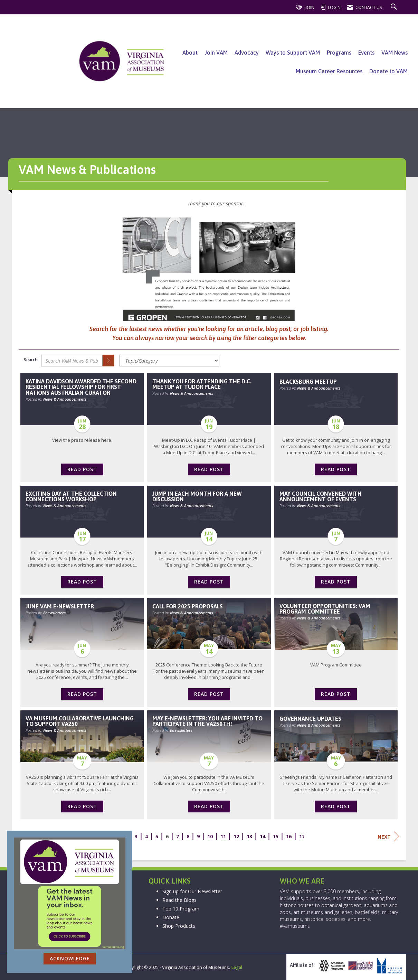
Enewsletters (54, 613)
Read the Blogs (179, 900)
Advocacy (247, 53)
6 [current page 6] (167, 836)
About (190, 53)
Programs (339, 53)
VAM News (395, 53)
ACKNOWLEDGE (70, 958)
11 (223, 836)
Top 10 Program (181, 909)
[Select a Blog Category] (169, 361)
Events (366, 53)
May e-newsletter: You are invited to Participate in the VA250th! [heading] (207, 721)
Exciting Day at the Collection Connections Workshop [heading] (71, 496)
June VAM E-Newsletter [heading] (60, 606)
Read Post (82, 469)
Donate (171, 917)
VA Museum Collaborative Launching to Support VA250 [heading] (80, 721)
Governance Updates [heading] (310, 719)
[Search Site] (395, 7)
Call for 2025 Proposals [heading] (188, 606)
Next (388, 837)
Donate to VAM (388, 71)
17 (302, 836)
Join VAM (216, 53)
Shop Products (179, 926)
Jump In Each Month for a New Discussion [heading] (197, 496)
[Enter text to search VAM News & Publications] (72, 361)
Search (31, 360)
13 (249, 836)
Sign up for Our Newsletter (192, 891)
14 (263, 836)
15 (276, 836)
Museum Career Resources (329, 71)
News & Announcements (65, 399)
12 (236, 836)
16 (289, 836)
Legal (237, 967)
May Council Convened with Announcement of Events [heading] (321, 496)
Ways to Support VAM (293, 53)
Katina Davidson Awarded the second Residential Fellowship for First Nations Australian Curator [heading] (81, 387)
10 (210, 836)
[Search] (108, 361)
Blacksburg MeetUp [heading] (308, 382)
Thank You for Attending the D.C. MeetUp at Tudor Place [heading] (202, 384)
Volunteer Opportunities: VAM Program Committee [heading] (325, 609)
